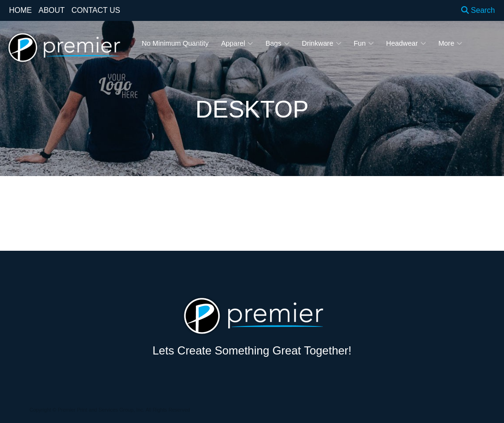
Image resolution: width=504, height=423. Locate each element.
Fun (364, 43)
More (450, 43)
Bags (277, 43)
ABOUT (52, 10)
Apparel (237, 43)
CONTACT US (96, 10)
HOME (20, 10)
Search (478, 10)
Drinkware (322, 43)
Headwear (406, 43)
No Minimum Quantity (175, 43)
